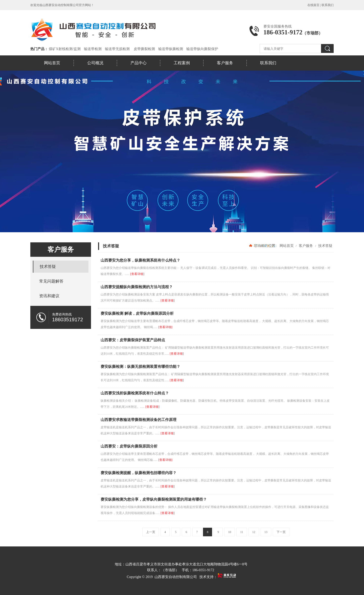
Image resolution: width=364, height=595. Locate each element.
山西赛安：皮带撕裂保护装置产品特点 (133, 340)
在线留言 (313, 5)
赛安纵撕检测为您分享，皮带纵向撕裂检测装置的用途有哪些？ (154, 499)
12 (254, 532)
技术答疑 (325, 246)
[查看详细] (137, 274)
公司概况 (95, 63)
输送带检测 (93, 49)
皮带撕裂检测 (144, 49)
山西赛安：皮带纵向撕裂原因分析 (129, 446)
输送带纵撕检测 (171, 49)
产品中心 (139, 63)
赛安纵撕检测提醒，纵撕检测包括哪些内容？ (139, 473)
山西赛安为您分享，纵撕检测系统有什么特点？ (140, 260)
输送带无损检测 (117, 49)
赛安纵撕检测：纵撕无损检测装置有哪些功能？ (140, 367)
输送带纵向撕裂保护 (202, 49)
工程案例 (182, 63)
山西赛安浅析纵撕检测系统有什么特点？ (135, 393)
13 (266, 532)
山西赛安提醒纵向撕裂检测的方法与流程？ (137, 287)
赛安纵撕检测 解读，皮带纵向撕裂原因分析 (137, 313)
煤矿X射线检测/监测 (65, 49)
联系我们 (328, 5)
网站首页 (52, 63)
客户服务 (225, 63)
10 (230, 532)
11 (242, 532)
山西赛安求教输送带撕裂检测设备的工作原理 (139, 420)
